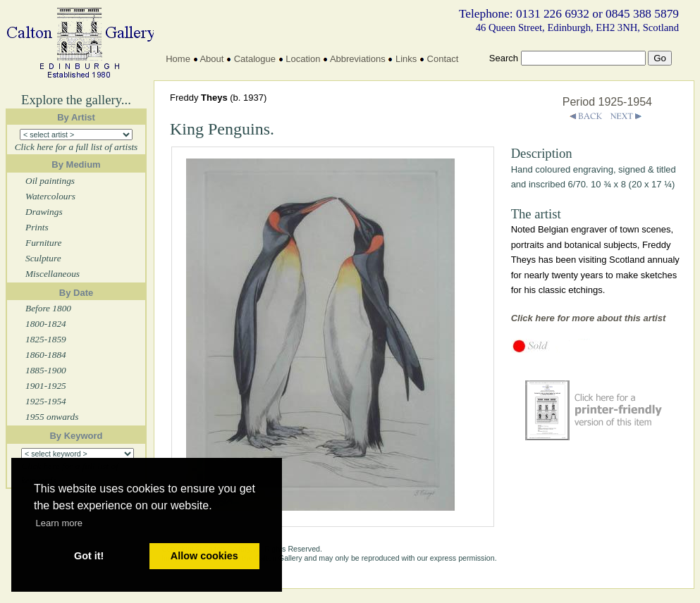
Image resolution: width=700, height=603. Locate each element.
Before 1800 (48, 308)
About (211, 59)
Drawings (44, 212)
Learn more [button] (59, 523)
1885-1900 (46, 370)
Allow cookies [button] (204, 556)
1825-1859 (46, 339)
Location (303, 59)
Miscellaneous (53, 274)
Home (178, 59)
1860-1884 (46, 355)
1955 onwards (52, 417)
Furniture (43, 243)
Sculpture (43, 258)
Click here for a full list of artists (76, 147)
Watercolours (50, 196)
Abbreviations (358, 59)
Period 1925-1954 (607, 102)
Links (406, 59)
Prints (37, 227)
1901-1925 (46, 386)
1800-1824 (46, 324)
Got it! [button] (89, 556)
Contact (443, 59)
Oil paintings (50, 181)
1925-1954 (46, 401)
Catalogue (255, 59)
